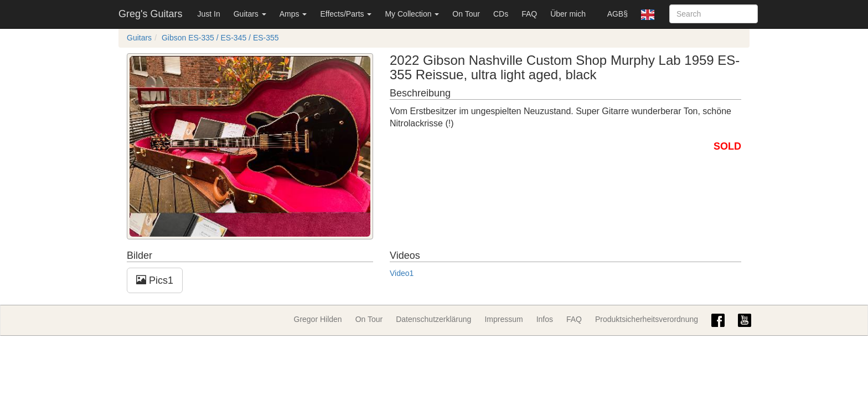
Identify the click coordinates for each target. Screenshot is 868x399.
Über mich (568, 14)
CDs (501, 14)
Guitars (250, 14)
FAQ (529, 14)
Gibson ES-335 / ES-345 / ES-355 (220, 38)
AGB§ (618, 14)
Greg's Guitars (150, 14)
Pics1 (155, 280)
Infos (545, 319)
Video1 (402, 273)
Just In (208, 14)
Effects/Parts (346, 14)
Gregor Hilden (318, 319)
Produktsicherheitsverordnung (647, 319)
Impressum (503, 319)
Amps (293, 14)
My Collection (412, 14)
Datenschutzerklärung (433, 319)
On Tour (466, 14)
